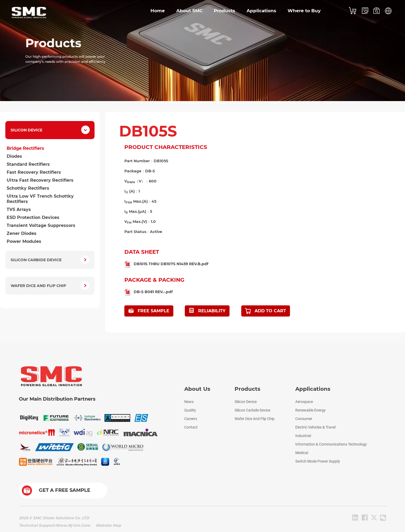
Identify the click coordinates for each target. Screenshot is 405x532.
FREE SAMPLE (154, 311)
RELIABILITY (212, 311)
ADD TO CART (270, 311)
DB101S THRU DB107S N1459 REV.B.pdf (171, 264)
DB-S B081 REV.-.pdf (153, 292)
